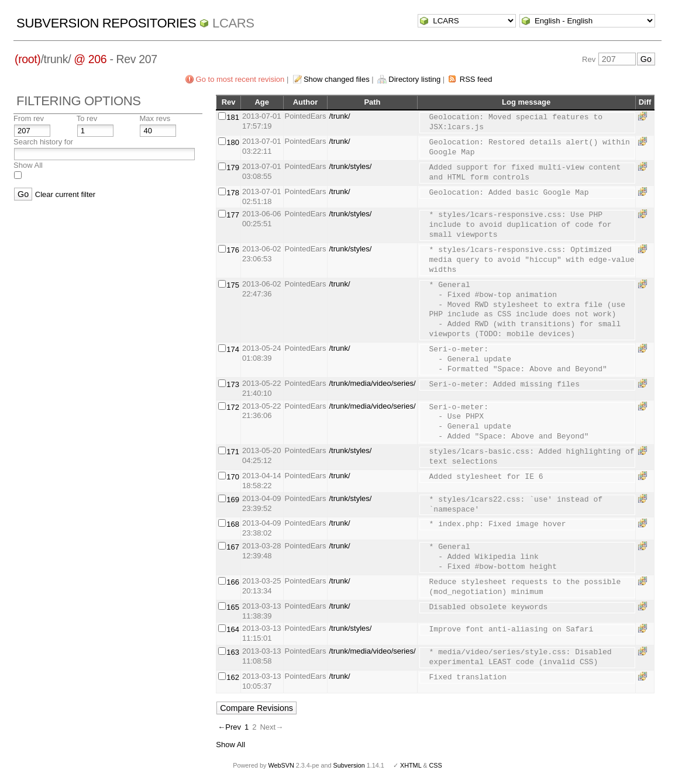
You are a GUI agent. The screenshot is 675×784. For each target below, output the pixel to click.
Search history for (43, 142)
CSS (436, 765)
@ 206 (90, 59)
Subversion (349, 765)
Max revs (155, 118)
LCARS (233, 23)
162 (233, 677)
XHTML (411, 765)
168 (233, 524)
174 (233, 349)
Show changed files (337, 79)
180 (233, 142)
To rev (87, 118)
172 (233, 407)
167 (233, 547)
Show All (28, 165)
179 (233, 167)
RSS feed (476, 79)
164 (233, 629)
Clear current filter (65, 194)
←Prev (229, 727)
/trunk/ (339, 116)
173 (233, 384)
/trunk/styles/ (350, 166)
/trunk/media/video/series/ (372, 383)
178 (233, 193)
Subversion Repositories (106, 23)
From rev (29, 118)
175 (233, 285)
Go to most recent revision (240, 79)
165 (233, 607)
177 (233, 215)
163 (233, 652)
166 (233, 582)
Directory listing (414, 79)
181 (233, 117)
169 (233, 500)
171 (233, 452)
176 (233, 250)
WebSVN (281, 765)
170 (233, 477)
